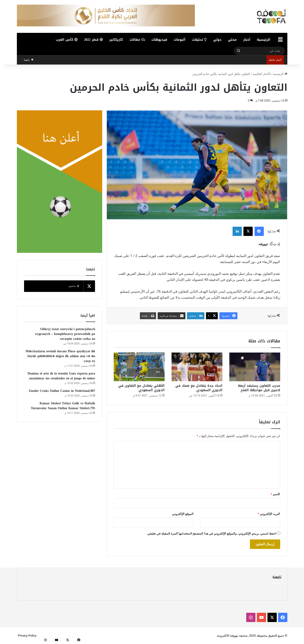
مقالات (137, 40)
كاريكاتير (116, 40)
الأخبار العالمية (262, 74)
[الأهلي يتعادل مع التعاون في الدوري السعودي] (139, 367)
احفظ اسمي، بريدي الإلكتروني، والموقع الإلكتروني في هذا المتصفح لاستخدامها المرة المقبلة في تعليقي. (211, 534)
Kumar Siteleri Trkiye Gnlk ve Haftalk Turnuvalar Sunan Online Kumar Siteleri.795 (63, 406)
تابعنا (277, 577)
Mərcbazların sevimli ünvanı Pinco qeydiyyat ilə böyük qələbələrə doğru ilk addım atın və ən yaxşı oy (60, 356)
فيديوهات (159, 40)
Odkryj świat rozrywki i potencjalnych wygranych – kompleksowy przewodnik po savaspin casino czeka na (65, 334)
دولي (217, 40)
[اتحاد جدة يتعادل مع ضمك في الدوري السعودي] (197, 367)
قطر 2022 (94, 40)
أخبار (247, 40)
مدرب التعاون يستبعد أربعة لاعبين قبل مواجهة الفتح (259, 388)
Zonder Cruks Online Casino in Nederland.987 (62, 391)
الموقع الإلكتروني (183, 514)
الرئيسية (264, 40)
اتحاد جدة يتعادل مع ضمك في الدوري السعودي (199, 388)
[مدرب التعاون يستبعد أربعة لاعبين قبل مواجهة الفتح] (255, 367)
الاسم (275, 494)
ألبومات (180, 40)
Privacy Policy (27, 636)
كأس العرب (67, 40)
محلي (232, 40)
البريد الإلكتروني (269, 514)
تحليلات (199, 40)
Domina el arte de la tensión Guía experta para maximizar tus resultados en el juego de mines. (61, 376)
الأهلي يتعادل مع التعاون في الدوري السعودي (141, 388)
